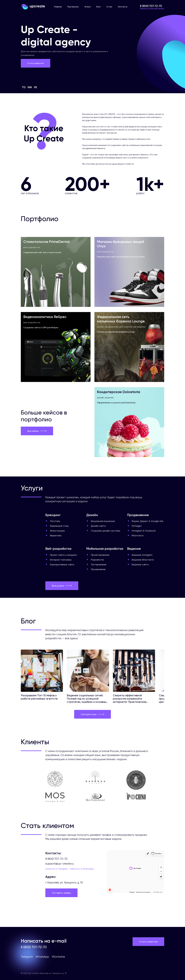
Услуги (88, 7)
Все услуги (62, 586)
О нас (109, 7)
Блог (99, 7)
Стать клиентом (36, 63)
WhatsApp (42, 957)
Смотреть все (92, 714)
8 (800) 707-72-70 (151, 6)
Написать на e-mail (44, 941)
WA (30, 87)
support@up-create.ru (60, 864)
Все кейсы (37, 431)
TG (24, 87)
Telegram (27, 957)
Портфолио (73, 7)
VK (35, 87)
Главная (58, 7)
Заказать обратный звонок (152, 8)
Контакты (123, 7)
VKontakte (58, 957)
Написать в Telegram (57, 869)
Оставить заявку (61, 893)
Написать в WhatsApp (82, 869)
